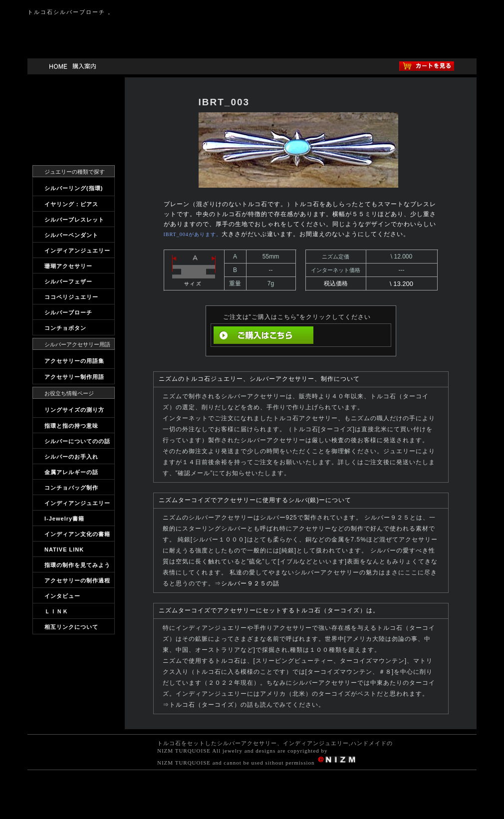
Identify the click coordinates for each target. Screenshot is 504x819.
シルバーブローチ (68, 312)
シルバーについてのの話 (77, 441)
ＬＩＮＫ (56, 611)
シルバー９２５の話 (250, 583)
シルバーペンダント (71, 235)
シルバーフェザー (68, 281)
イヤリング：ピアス (71, 204)
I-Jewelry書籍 (64, 519)
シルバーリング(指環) (74, 188)
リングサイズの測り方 (74, 410)
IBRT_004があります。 (193, 234)
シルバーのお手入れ (71, 457)
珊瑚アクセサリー (68, 266)
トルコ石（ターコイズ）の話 (211, 705)
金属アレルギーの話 (71, 472)
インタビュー (62, 596)
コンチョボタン (65, 328)
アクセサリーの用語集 (74, 361)
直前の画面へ (351, 335)
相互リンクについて (71, 627)
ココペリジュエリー (71, 297)
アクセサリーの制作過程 (77, 580)
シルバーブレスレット (74, 220)
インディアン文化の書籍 (77, 534)
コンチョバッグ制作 (71, 488)
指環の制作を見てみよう (77, 565)
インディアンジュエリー (77, 251)
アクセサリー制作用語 (74, 377)
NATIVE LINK (64, 549)
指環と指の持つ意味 (71, 426)
